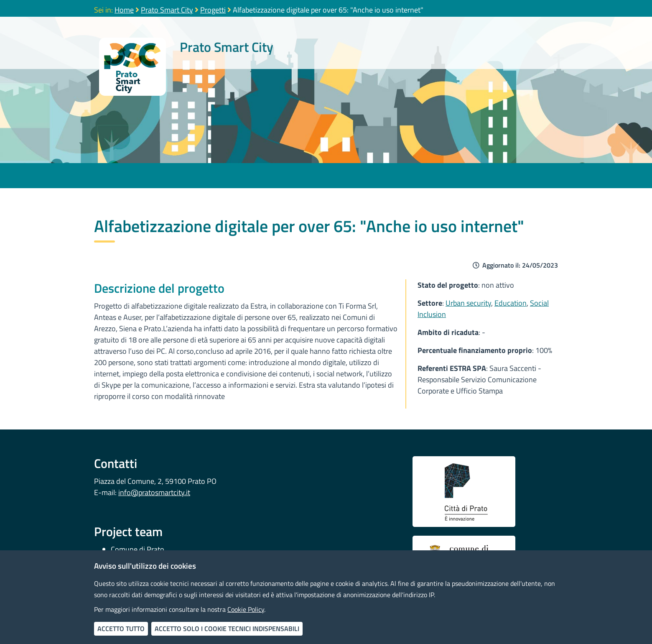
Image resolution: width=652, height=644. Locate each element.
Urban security (468, 303)
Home (124, 10)
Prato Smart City (167, 10)
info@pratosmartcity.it (154, 492)
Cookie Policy (246, 609)
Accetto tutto (121, 629)
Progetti (213, 10)
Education (511, 303)
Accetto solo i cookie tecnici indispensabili (227, 629)
